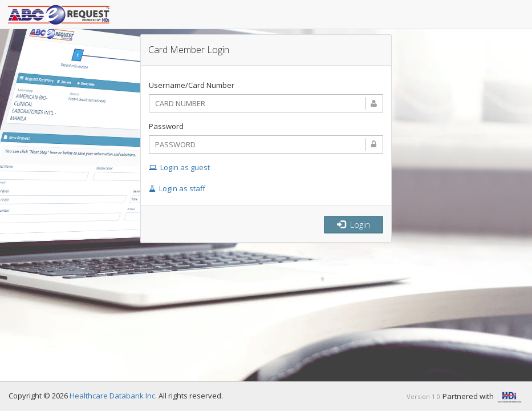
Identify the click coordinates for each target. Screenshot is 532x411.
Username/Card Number (192, 85)
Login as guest (179, 167)
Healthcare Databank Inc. (113, 396)
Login (354, 224)
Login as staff (177, 188)
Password (166, 126)
